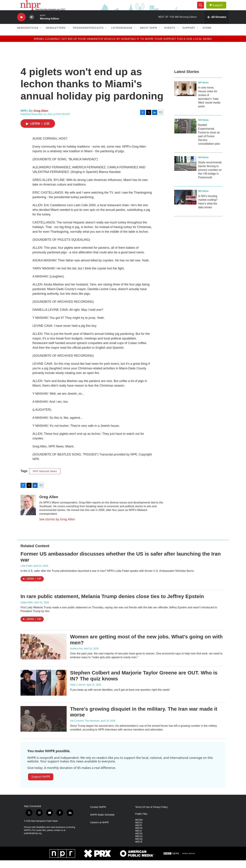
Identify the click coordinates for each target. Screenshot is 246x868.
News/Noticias (28, 36)
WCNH (139, 828)
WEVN (139, 841)
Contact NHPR (98, 815)
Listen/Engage (122, 36)
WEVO (139, 844)
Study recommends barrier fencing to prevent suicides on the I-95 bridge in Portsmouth (210, 178)
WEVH (139, 836)
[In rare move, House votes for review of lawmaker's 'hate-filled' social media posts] (185, 96)
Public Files (141, 822)
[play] (21, 25)
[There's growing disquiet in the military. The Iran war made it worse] (44, 727)
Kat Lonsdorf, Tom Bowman (85, 728)
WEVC (139, 830)
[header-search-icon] (202, 9)
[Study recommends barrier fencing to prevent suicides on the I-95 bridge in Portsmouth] (185, 171)
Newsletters (56, 36)
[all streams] (217, 25)
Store (207, 36)
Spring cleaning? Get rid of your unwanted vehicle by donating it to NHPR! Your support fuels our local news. (123, 46)
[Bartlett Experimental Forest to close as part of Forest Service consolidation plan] (185, 134)
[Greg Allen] (28, 513)
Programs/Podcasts (88, 36)
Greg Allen (41, 118)
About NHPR (148, 36)
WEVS (139, 849)
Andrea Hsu (76, 656)
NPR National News (45, 479)
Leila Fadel (26, 573)
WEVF (139, 833)
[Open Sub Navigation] (41, 36)
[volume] (32, 25)
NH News (203, 90)
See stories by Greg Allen (57, 527)
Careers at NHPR (100, 830)
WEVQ (139, 847)
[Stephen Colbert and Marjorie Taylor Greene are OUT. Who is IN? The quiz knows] (44, 690)
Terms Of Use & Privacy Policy (151, 815)
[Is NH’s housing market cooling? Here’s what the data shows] (185, 205)
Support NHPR (41, 784)
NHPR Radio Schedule (102, 822)
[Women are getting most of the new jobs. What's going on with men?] (44, 654)
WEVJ (138, 839)
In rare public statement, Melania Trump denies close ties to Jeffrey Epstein (112, 604)
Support (220, 9)
